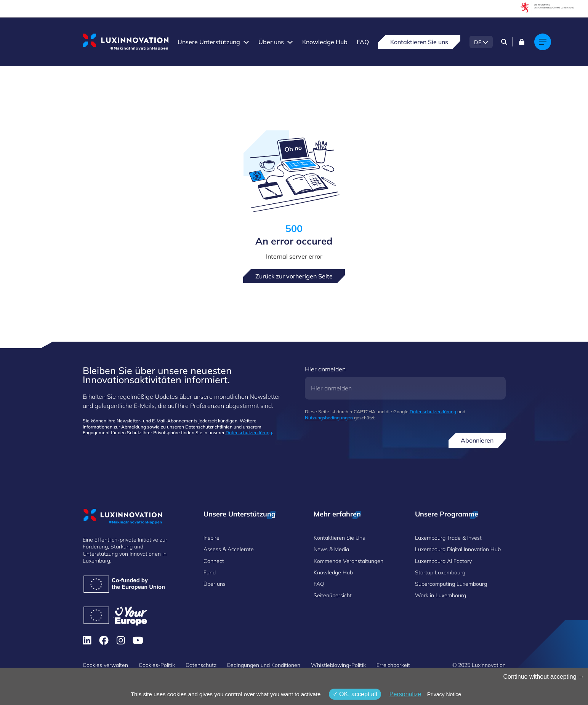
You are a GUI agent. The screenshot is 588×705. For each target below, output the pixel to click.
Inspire (211, 538)
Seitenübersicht (333, 595)
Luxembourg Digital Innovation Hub (458, 549)
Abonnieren (477, 440)
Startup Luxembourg (440, 572)
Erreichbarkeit (393, 665)
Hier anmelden (325, 369)
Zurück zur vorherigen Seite (294, 276)
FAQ (363, 42)
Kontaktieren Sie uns (419, 42)
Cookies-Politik (157, 665)
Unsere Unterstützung (209, 42)
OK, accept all (355, 694)
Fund (210, 572)
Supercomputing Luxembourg (451, 584)
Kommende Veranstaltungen (348, 561)
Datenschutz (201, 665)
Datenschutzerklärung (249, 432)
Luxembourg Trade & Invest (448, 538)
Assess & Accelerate (229, 549)
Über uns (271, 42)
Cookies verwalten (105, 665)
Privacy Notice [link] (444, 694)
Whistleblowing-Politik (338, 665)
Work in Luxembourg (441, 595)
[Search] (504, 42)
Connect (214, 561)
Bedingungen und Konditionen (264, 665)
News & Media (331, 549)
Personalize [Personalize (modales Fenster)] (405, 694)
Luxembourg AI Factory (443, 561)
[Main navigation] (543, 42)
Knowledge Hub (325, 42)
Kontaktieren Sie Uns (339, 538)
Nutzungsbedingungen (329, 418)
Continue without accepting (544, 677)
